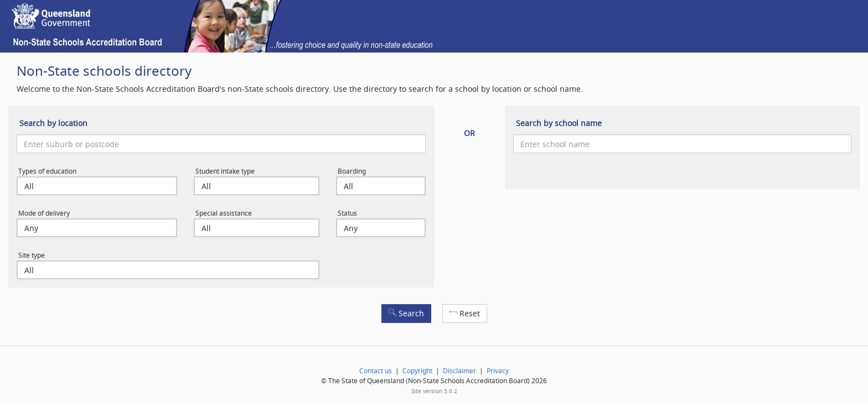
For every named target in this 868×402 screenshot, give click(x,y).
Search (406, 313)
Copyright (417, 371)
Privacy (498, 371)
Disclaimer (459, 371)
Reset (465, 313)
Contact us (376, 371)
